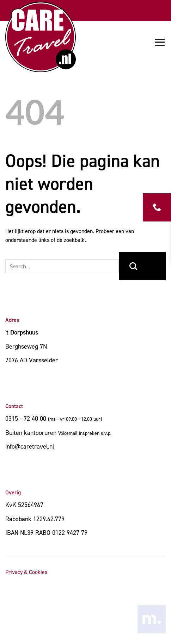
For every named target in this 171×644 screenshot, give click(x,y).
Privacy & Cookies (26, 572)
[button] (160, 42)
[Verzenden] (142, 266)
